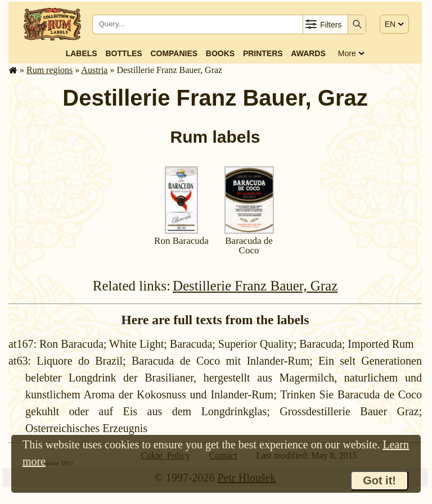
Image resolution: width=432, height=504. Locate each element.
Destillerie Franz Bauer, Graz (255, 286)
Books (220, 53)
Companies (174, 53)
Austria (94, 70)
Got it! (379, 480)
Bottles (123, 53)
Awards (308, 53)
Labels (82, 53)
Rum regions (49, 70)
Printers (263, 53)
